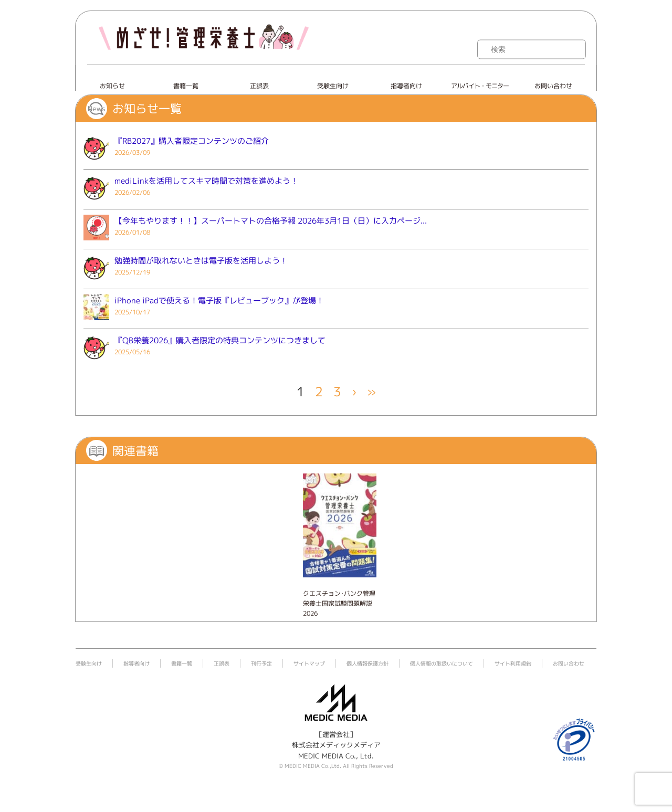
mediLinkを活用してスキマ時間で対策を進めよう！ (206, 181)
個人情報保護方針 (367, 663)
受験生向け (333, 86)
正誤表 (259, 86)
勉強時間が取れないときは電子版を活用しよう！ (201, 261)
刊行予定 (261, 663)
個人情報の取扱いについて (442, 663)
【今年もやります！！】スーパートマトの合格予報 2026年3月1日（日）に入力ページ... (271, 221)
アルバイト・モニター (480, 86)
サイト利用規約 (513, 663)
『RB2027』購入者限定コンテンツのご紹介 (192, 141)
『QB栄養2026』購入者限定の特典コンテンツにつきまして (220, 340)
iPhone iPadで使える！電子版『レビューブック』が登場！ (219, 300)
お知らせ (112, 86)
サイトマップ (309, 663)
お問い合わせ (553, 86)
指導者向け (406, 86)
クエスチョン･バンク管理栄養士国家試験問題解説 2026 (339, 603)
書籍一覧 (186, 86)
